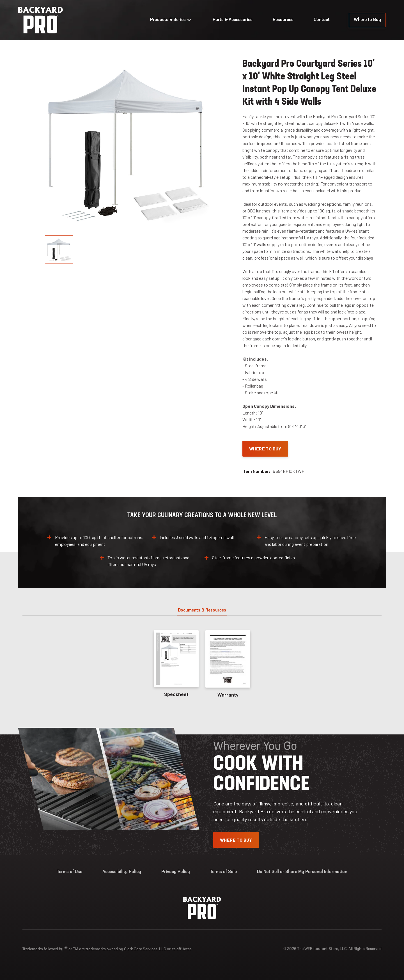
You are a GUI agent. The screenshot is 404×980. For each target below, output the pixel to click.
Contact (322, 20)
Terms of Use (70, 872)
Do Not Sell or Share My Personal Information (302, 872)
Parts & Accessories (233, 20)
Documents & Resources (202, 610)
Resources (283, 20)
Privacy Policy (176, 872)
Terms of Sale (223, 872)
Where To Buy (265, 449)
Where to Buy (367, 20)
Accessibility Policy (122, 872)
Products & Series (171, 20)
